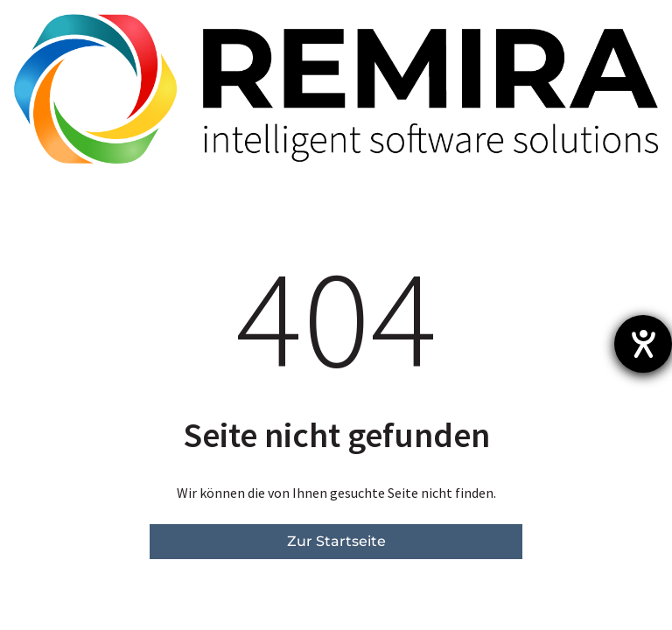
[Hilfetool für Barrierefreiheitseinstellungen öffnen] (643, 344)
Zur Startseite (336, 541)
